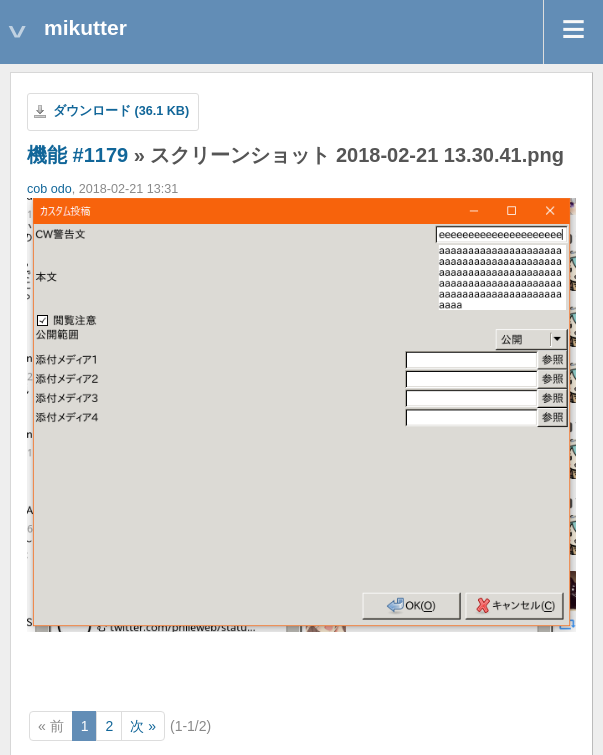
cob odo (49, 189)
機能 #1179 (77, 155)
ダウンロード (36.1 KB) (121, 111)
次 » (143, 726)
